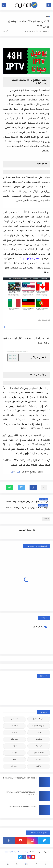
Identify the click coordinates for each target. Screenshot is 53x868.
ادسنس (14, 719)
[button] (33, 487)
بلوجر (39, 733)
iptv (47, 17)
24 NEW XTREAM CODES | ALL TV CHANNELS (20, 778)
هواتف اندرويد (39, 753)
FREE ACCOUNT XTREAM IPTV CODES (23, 807)
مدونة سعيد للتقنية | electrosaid (17, 852)
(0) (6, 32)
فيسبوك (39, 746)
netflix (39, 766)
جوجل (14, 733)
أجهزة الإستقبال (39, 719)
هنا (18, 472)
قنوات (14, 746)
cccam (39, 760)
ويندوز (14, 753)
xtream (14, 766)
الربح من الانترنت (39, 726)
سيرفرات (14, 739)
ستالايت (39, 739)
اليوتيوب (14, 726)
